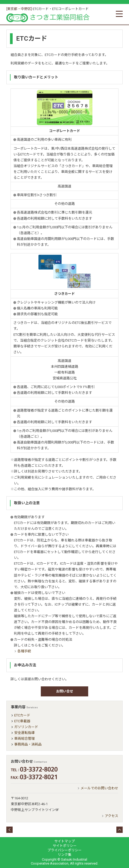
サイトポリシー (65, 846)
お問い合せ (65, 691)
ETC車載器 (22, 721)
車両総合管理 (24, 739)
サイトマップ (64, 841)
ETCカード (22, 715)
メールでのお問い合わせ (99, 788)
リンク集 (64, 855)
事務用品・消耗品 (28, 744)
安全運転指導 (24, 733)
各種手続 (24, 651)
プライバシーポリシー (64, 850)
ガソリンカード (26, 727)
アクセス (111, 816)
